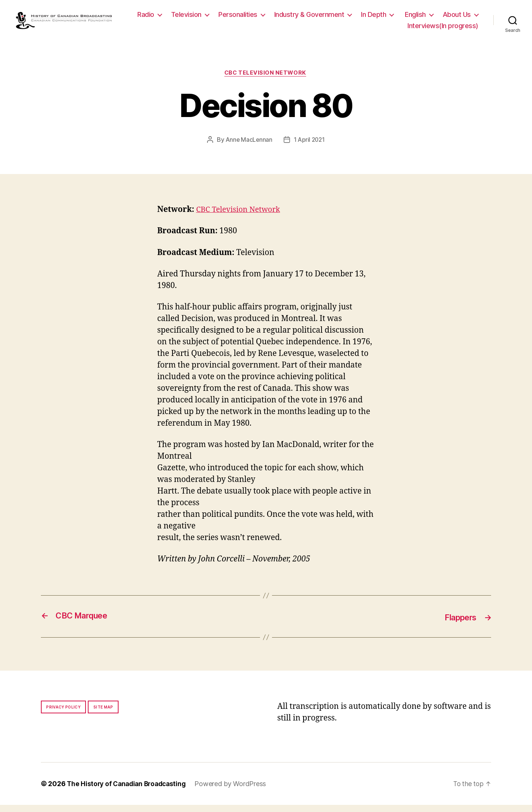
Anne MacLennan (248, 147)
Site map (103, 714)
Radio (191, 18)
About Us (376, 29)
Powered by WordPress (236, 791)
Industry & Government (354, 18)
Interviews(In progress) (443, 29)
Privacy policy (63, 714)
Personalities (283, 18)
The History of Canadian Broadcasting (129, 791)
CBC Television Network (266, 80)
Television (231, 18)
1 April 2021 (310, 147)
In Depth (419, 18)
